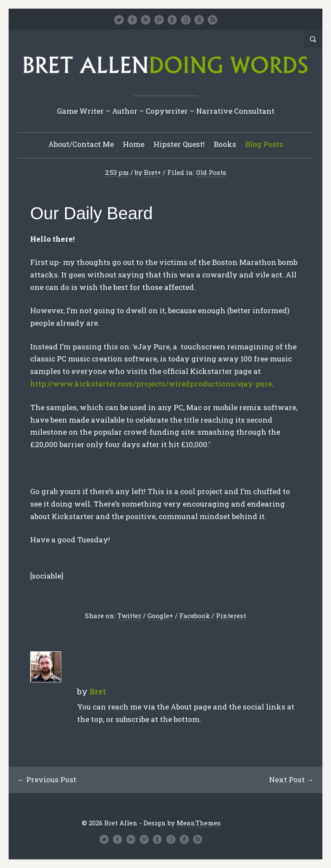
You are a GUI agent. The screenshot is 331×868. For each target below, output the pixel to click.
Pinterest (231, 616)
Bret (151, 172)
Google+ (160, 616)
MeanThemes (199, 823)
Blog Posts (264, 144)
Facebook (195, 616)
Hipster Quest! (179, 144)
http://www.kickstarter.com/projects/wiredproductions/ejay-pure (151, 384)
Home (134, 144)
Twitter (129, 616)
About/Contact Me (81, 144)
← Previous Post (47, 779)
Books (225, 144)
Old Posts (211, 172)
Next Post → (291, 779)
